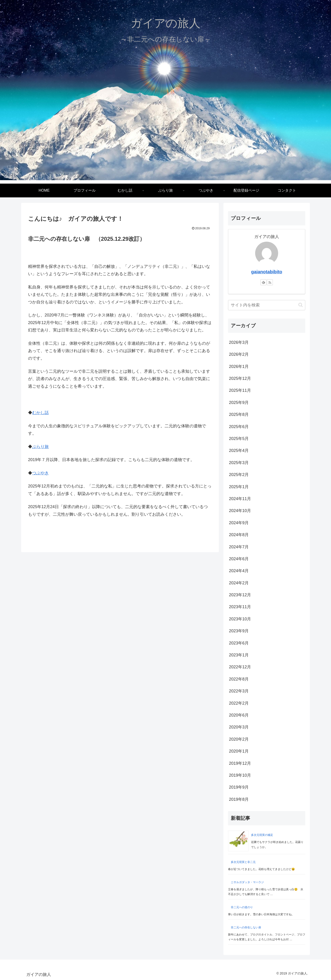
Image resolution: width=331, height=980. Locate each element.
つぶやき (40, 473)
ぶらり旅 (40, 447)
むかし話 (40, 413)
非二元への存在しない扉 (246, 927)
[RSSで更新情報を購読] (270, 282)
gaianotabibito (267, 272)
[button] (301, 305)
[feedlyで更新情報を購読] (263, 282)
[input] (267, 305)
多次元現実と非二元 (243, 862)
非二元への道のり (242, 907)
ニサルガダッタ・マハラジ (247, 882)
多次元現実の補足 (262, 835)
